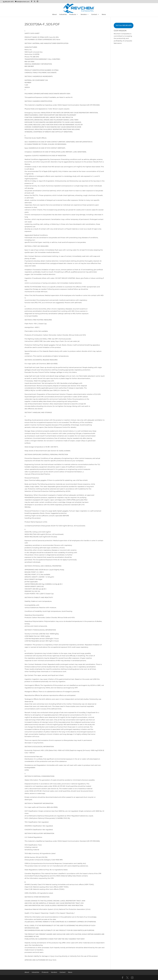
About (54, 15)
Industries (63, 15)
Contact (94, 15)
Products (73, 15)
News (104, 15)
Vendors (84, 15)
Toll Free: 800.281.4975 (124, 25)
